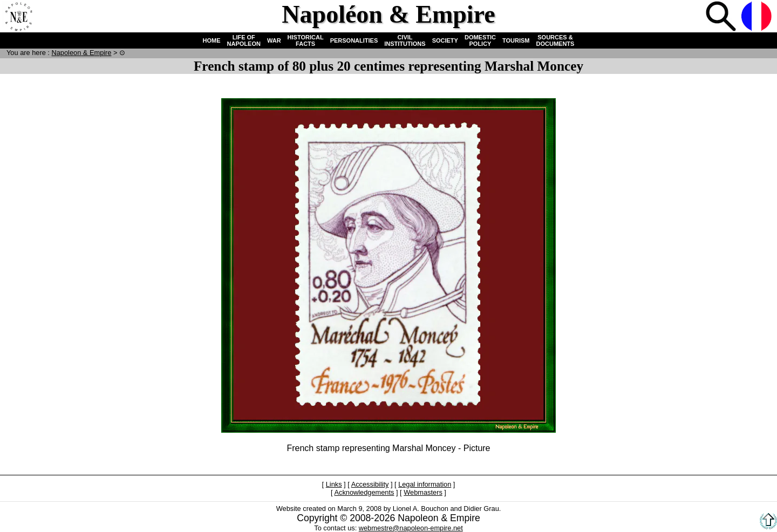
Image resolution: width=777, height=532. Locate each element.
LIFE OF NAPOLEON (244, 40)
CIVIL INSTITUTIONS (405, 40)
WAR (274, 40)
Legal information (425, 484)
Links (334, 484)
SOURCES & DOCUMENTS (556, 40)
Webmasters (423, 492)
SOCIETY (445, 40)
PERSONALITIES (354, 40)
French (758, 17)
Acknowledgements (364, 492)
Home (18, 17)
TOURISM (516, 40)
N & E (81, 53)
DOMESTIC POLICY (480, 40)
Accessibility (370, 484)
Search (722, 17)
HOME (212, 40)
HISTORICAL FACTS (306, 40)
